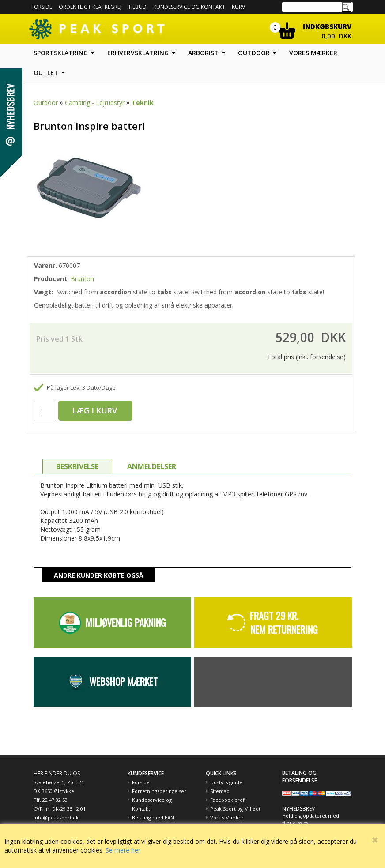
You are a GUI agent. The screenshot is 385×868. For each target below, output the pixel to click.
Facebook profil (228, 800)
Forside (42, 7)
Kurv (238, 7)
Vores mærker (313, 53)
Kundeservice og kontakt (189, 7)
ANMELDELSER (152, 466)
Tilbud (137, 7)
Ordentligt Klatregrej (90, 7)
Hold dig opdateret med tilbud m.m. (311, 819)
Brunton (82, 279)
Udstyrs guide (226, 782)
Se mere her (123, 850)
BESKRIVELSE (77, 466)
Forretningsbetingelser (159, 791)
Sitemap (220, 791)
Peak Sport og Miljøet (235, 809)
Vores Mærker (227, 817)
